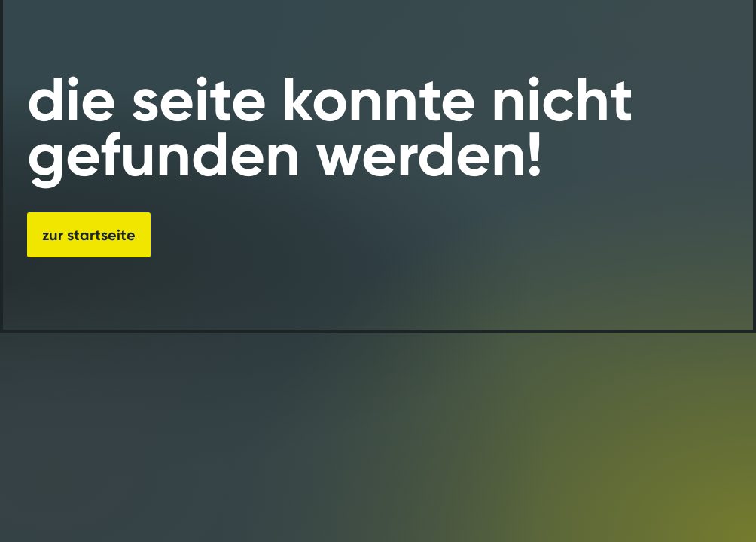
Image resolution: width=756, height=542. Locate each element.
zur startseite (89, 235)
